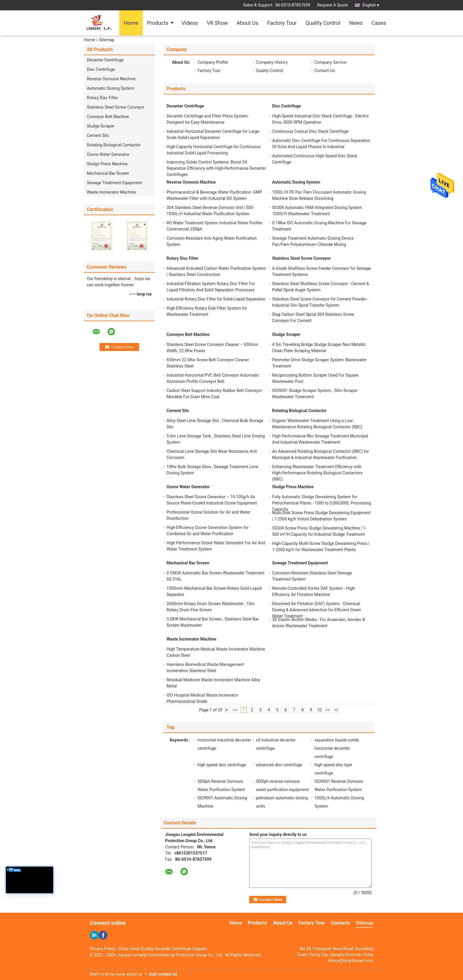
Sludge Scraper (101, 126)
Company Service (330, 62)
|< (227, 710)
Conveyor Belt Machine (108, 117)
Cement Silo (98, 135)
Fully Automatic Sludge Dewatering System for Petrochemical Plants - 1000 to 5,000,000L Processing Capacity (322, 503)
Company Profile (213, 62)
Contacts (340, 923)
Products (158, 23)
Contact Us (325, 71)
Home (131, 23)
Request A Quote (332, 5)
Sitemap (364, 923)
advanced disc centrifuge (279, 765)
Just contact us (163, 974)
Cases (379, 23)
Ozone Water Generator (108, 154)
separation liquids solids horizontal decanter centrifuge (337, 748)
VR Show (217, 23)
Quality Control (323, 23)
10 (319, 710)
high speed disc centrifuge (222, 765)
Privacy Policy (102, 949)
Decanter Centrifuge (105, 60)
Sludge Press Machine (107, 164)
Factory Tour (282, 23)
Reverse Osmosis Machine (111, 79)
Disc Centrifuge (101, 69)
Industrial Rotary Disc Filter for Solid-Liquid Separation (216, 299)
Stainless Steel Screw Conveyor (116, 107)
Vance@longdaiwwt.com (350, 961)
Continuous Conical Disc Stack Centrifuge (310, 131)
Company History (272, 62)
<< (235, 710)
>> (328, 710)
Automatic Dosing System (111, 88)
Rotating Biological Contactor (114, 145)
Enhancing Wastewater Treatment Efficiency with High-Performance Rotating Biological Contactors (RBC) (317, 473)
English (371, 5)
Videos (190, 23)
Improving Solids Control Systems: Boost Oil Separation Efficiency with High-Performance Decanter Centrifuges (216, 168)
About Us (247, 23)
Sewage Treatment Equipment (114, 183)
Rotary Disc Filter (102, 98)
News (356, 23)
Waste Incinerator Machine (111, 192)
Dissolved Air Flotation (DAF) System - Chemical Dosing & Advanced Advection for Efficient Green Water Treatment (317, 610)
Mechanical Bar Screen (108, 173)
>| (336, 710)
